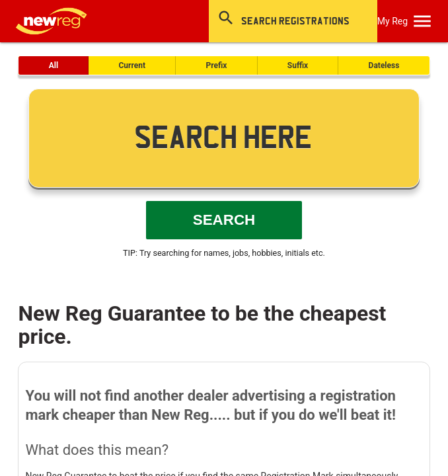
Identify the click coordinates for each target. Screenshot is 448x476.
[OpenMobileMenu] (422, 21)
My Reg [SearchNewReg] (392, 21)
